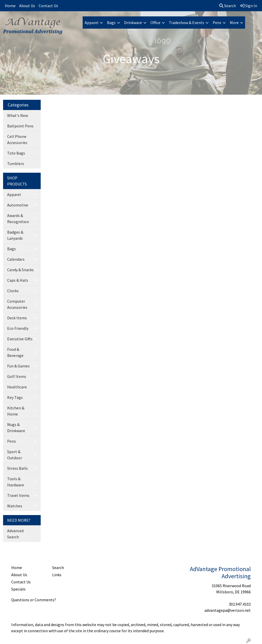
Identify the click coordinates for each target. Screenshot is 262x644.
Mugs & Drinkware (16, 428)
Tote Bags (16, 153)
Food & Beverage (15, 352)
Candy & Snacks (20, 270)
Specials (18, 589)
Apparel (92, 23)
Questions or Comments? (34, 600)
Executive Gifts (20, 339)
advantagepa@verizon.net (228, 610)
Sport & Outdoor (15, 455)
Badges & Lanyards (15, 235)
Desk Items (17, 318)
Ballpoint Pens (20, 126)
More (234, 23)
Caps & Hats (18, 280)
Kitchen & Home (16, 411)
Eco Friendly (18, 328)
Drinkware (133, 23)
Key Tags (15, 397)
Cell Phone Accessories (17, 139)
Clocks (13, 291)
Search (228, 6)
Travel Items (18, 495)
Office (155, 23)
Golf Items (17, 376)
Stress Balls (18, 468)
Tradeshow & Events (187, 23)
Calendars (16, 259)
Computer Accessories (17, 304)
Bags (111, 23)
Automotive (18, 205)
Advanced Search (15, 534)
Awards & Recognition (18, 219)
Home (10, 6)
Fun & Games (18, 366)
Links (57, 575)
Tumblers (16, 163)
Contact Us (48, 6)
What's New (18, 115)
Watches (15, 506)
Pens (217, 23)
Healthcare (17, 387)
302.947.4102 (240, 604)
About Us (27, 6)
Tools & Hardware (16, 482)
